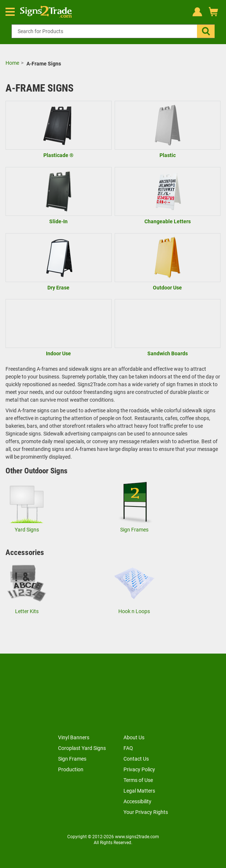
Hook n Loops (134, 611)
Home (12, 63)
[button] (206, 31)
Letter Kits (27, 611)
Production (71, 769)
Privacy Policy (139, 769)
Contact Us (136, 759)
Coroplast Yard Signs (82, 748)
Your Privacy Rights (146, 812)
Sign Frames (134, 530)
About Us (134, 737)
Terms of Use (138, 780)
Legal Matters (139, 791)
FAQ (128, 748)
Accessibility (137, 801)
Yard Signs (27, 530)
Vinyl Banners (74, 737)
